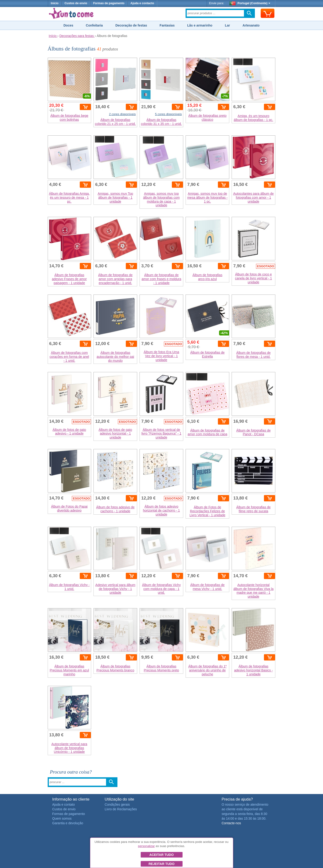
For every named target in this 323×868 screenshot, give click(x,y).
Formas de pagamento (109, 3)
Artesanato (251, 25)
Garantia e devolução (68, 823)
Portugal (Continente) (250, 3)
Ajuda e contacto (142, 3)
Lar (227, 25)
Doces (68, 25)
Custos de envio (76, 3)
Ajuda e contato (64, 804)
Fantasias (167, 25)
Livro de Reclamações (121, 809)
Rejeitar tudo (162, 864)
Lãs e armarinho (200, 25)
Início (55, 3)
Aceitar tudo (161, 855)
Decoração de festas (131, 25)
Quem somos (62, 818)
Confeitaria (94, 25)
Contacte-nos (231, 823)
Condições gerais (117, 804)
